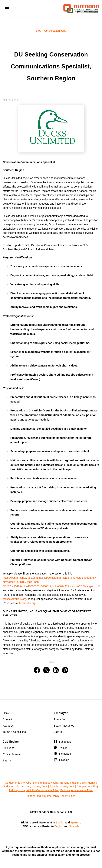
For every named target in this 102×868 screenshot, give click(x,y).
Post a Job (60, 719)
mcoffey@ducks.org (15, 599)
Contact (7, 719)
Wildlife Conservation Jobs (43, 790)
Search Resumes (64, 726)
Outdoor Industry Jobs (18, 783)
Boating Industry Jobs (73, 783)
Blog (39, 31)
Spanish (75, 822)
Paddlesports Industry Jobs (77, 790)
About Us (8, 726)
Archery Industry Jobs (35, 786)
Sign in (58, 732)
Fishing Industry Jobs (46, 783)
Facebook (65, 742)
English (60, 822)
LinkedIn (64, 760)
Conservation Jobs (55, 31)
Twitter (63, 748)
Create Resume (12, 754)
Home (6, 713)
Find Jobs (9, 748)
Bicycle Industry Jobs (62, 786)
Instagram (65, 754)
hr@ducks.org (27, 603)
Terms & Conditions (14, 732)
